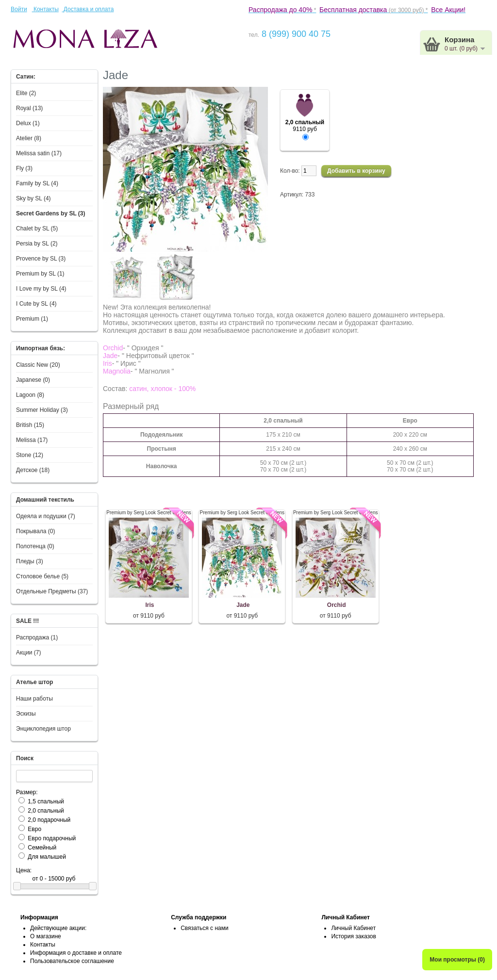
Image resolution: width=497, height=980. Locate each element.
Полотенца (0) (35, 546)
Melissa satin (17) (39, 153)
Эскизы (26, 714)
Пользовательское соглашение (72, 961)
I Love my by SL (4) (41, 289)
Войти (19, 9)
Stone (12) (30, 455)
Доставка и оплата (88, 9)
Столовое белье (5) (42, 576)
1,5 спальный (46, 801)
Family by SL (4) (37, 183)
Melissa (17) (32, 440)
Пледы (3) (30, 561)
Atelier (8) (29, 138)
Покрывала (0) (35, 531)
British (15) (30, 425)
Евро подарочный (52, 838)
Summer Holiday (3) (42, 410)
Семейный (42, 848)
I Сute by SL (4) (36, 304)
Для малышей (47, 857)
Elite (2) (26, 93)
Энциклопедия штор (43, 729)
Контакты (45, 9)
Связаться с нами (204, 928)
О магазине (46, 936)
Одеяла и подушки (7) (46, 516)
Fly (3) (24, 168)
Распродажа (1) (37, 637)
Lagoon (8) (30, 395)
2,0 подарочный (49, 820)
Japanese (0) (33, 380)
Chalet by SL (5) (37, 229)
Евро (34, 829)
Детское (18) (33, 470)
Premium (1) (32, 319)
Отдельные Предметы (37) (52, 591)
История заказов (354, 936)
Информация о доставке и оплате (76, 953)
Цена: (24, 870)
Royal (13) (29, 108)
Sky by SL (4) (33, 198)
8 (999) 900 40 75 (295, 34)
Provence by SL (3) (41, 259)
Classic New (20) (38, 365)
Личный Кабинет (353, 928)
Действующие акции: (58, 928)
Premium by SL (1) (40, 274)
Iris (149, 605)
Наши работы (34, 699)
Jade (243, 605)
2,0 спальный (46, 811)
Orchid (337, 605)
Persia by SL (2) (37, 244)
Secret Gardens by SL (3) (51, 213)
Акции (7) (29, 653)
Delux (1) (28, 123)
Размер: (27, 792)
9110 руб (305, 126)
